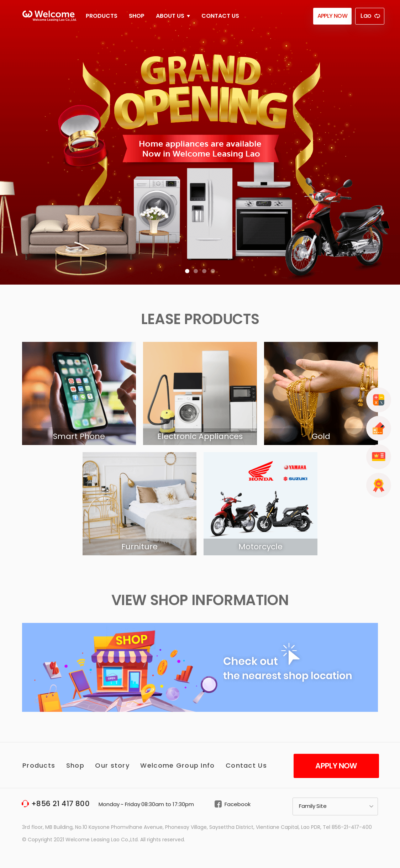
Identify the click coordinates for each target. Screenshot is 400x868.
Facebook (238, 804)
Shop (137, 16)
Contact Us (220, 16)
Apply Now (336, 766)
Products (102, 16)
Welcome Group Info (177, 765)
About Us (173, 16)
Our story (112, 765)
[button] (187, 271)
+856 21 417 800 (60, 804)
